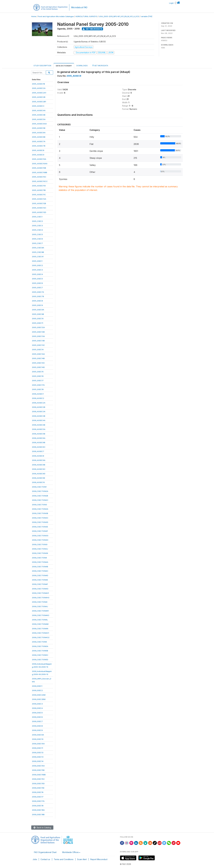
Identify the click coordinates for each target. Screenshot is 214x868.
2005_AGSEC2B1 (39, 102)
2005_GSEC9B (38, 314)
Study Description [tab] (42, 66)
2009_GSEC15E (38, 788)
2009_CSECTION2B (40, 496)
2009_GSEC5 (37, 713)
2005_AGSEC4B (39, 115)
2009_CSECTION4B (40, 567)
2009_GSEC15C (38, 779)
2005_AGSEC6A (39, 133)
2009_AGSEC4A (39, 420)
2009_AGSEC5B (39, 434)
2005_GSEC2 (37, 265)
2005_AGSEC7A (39, 141)
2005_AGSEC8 (38, 150)
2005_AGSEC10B (39, 168)
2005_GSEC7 (37, 288)
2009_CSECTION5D (40, 660)
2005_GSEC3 (37, 270)
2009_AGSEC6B (39, 442)
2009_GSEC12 (38, 753)
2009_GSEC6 (37, 717)
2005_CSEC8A (38, 248)
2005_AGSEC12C (39, 208)
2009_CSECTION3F (40, 531)
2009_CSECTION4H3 (41, 598)
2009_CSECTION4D (40, 575)
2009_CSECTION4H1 (40, 593)
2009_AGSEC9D (39, 474)
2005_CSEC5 (37, 234)
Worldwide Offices (70, 852)
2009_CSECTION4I (40, 602)
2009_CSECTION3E (40, 527)
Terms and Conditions (64, 859)
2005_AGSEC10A (39, 159)
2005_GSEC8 (37, 301)
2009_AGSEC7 (38, 451)
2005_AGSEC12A (39, 199)
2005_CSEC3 (37, 226)
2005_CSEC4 (37, 230)
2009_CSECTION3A (40, 509)
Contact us (45, 859)
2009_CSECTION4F (40, 584)
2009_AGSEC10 (38, 482)
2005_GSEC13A (38, 336)
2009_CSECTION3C (40, 518)
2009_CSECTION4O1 (40, 633)
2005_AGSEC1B (38, 84)
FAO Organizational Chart (45, 852)
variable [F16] (147, 16)
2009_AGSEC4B (39, 425)
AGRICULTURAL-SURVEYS (86, 16)
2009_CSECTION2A (40, 491)
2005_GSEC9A (38, 310)
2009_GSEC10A (38, 744)
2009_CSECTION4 (39, 558)
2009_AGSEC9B (39, 465)
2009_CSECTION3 (39, 505)
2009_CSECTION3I (40, 544)
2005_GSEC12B (38, 332)
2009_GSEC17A (38, 801)
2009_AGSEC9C (39, 469)
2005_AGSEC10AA (40, 164)
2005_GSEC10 (38, 319)
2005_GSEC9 (37, 305)
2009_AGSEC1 (38, 394)
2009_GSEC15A (38, 766)
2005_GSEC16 (38, 376)
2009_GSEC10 (38, 739)
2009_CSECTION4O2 (41, 637)
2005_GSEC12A (38, 327)
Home (34, 16)
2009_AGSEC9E (38, 478)
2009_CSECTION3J (40, 549)
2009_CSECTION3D (40, 522)
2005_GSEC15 (38, 372)
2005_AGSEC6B (39, 137)
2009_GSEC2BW (39, 699)
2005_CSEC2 (37, 221)
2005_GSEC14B (38, 358)
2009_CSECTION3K (40, 553)
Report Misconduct (99, 859)
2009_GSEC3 (37, 704)
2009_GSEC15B (38, 770)
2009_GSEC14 (38, 761)
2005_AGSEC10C (39, 177)
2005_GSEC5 (37, 279)
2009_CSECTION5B (40, 651)
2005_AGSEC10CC (40, 181)
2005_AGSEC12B (39, 203)
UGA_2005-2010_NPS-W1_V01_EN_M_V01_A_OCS (119, 16)
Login (171, 3)
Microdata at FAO (79, 7)
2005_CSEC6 (37, 239)
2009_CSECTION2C (40, 500)
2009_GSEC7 (37, 721)
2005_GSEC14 (38, 349)
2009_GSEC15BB (39, 775)
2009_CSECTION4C (40, 571)
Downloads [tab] (82, 66)
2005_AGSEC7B (39, 146)
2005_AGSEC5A (39, 119)
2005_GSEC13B (38, 341)
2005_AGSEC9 (38, 155)
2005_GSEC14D (38, 367)
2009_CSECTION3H (40, 540)
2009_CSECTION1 (39, 487)
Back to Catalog (42, 828)
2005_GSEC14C (38, 363)
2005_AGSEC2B (39, 97)
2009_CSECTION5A (40, 646)
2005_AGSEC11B (39, 190)
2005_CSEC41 (38, 257)
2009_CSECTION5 (39, 642)
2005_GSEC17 (38, 380)
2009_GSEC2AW (39, 695)
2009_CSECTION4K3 (41, 615)
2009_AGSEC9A (39, 460)
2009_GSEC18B (38, 814)
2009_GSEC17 (38, 797)
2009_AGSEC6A (39, 438)
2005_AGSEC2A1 (39, 93)
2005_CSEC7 (37, 243)
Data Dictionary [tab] (64, 66)
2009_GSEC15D (38, 783)
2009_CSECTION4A (40, 562)
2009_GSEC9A (38, 735)
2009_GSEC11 (37, 748)
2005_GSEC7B (38, 296)
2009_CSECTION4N (40, 629)
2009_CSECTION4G (40, 589)
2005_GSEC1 (37, 261)
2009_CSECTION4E (40, 580)
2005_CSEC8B (38, 252)
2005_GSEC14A (38, 354)
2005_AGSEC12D (39, 212)
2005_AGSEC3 (38, 106)
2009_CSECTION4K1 (40, 611)
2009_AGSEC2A (39, 403)
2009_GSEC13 (38, 757)
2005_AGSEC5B (39, 128)
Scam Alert (82, 859)
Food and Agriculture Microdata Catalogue (56, 16)
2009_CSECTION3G (40, 536)
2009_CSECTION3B (40, 513)
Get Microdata (93, 29)
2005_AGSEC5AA (39, 124)
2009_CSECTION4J (40, 606)
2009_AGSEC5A (39, 429)
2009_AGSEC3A (39, 411)
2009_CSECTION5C (40, 655)
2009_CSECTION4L (40, 620)
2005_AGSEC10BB (40, 172)
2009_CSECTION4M (40, 624)
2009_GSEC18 (38, 806)
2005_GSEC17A (38, 385)
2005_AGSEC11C (39, 195)
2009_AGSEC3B (39, 416)
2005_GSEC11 (38, 323)
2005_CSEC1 (37, 217)
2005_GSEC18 (38, 389)
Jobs (35, 859)
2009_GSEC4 (37, 708)
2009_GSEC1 (37, 686)
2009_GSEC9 (37, 730)
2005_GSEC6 (37, 283)
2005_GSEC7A (38, 292)
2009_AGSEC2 (38, 398)
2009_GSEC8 (37, 726)
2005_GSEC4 (37, 274)
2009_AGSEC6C (39, 447)
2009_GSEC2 (37, 690)
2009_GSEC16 (38, 792)
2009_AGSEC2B (39, 407)
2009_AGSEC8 (38, 456)
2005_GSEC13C (38, 345)
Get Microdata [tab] (100, 65)
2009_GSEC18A (38, 810)
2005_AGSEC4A (39, 110)
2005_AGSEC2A (39, 88)
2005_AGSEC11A (39, 186)
